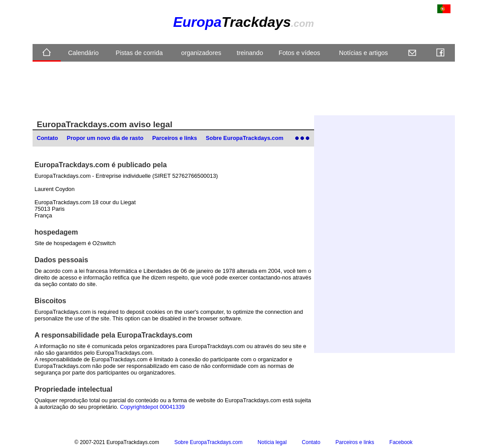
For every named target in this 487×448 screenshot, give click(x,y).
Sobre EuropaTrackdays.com (245, 138)
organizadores (201, 53)
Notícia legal (272, 442)
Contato (48, 138)
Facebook (401, 442)
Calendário (84, 53)
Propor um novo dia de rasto (105, 138)
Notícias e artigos (364, 53)
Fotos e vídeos (299, 53)
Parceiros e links (175, 138)
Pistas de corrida (139, 53)
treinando (250, 53)
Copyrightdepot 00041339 (152, 407)
